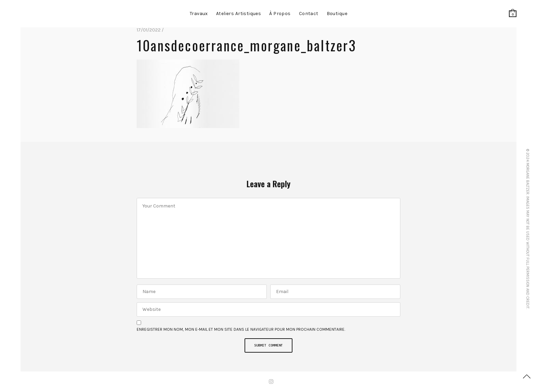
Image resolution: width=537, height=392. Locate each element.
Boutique (337, 14)
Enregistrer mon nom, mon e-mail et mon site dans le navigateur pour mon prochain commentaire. (241, 329)
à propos (280, 14)
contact (309, 14)
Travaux (199, 14)
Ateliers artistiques (239, 14)
